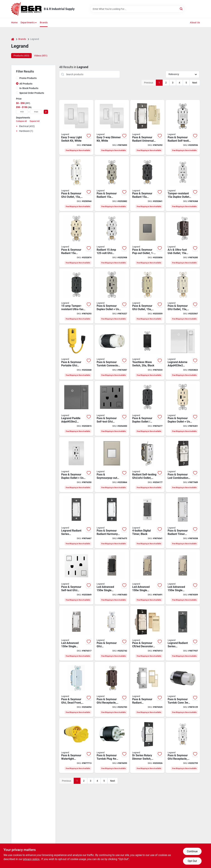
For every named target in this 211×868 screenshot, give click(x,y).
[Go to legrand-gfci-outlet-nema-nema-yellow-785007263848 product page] (76, 352)
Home (14, 22)
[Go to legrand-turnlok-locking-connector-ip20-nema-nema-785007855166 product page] (112, 352)
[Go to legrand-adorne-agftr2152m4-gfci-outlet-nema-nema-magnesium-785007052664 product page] (112, 408)
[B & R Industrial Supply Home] (26, 9)
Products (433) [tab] (21, 56)
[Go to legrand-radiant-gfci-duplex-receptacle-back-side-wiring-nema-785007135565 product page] (183, 746)
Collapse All (21, 121)
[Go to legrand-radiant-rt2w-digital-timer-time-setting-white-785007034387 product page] (183, 521)
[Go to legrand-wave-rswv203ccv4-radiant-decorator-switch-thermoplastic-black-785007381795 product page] (147, 352)
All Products (26, 84)
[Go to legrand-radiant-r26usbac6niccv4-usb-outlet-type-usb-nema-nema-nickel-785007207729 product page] (112, 296)
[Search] (181, 9)
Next (195, 83)
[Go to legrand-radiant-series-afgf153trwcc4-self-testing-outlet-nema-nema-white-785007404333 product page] (147, 465)
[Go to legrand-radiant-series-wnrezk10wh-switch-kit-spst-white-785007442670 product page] (76, 127)
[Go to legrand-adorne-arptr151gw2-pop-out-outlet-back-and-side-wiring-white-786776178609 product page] (112, 465)
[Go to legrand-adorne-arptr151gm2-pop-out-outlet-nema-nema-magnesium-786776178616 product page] (147, 240)
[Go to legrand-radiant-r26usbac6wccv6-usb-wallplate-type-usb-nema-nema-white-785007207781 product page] (76, 465)
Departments (28, 22)
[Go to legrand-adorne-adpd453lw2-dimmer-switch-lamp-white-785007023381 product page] (183, 352)
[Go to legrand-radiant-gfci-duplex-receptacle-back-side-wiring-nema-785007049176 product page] (183, 127)
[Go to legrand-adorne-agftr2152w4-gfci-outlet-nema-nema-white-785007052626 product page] (76, 577)
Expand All (35, 121)
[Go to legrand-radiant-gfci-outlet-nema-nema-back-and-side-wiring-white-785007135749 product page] (112, 633)
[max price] (36, 112)
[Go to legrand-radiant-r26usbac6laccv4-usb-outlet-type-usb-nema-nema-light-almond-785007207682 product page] (183, 408)
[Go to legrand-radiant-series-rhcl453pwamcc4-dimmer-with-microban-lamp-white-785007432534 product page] (76, 521)
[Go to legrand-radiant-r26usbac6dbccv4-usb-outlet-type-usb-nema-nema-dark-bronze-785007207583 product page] (183, 240)
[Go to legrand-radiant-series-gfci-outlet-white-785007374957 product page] (112, 240)
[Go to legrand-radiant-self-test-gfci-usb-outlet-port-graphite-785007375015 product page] (147, 184)
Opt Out (192, 861)
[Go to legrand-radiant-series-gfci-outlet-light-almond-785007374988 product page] (76, 240)
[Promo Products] (17, 78)
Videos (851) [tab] (41, 56)
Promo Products (28, 78)
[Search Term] (137, 9)
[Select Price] (46, 112)
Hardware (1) (26, 131)
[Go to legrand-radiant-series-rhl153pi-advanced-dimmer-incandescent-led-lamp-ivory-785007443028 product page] (147, 577)
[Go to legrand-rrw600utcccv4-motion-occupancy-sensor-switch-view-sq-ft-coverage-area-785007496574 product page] (147, 689)
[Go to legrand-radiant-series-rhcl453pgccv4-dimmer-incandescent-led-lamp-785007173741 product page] (183, 633)
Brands (44, 22)
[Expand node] (17, 126)
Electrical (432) (27, 126)
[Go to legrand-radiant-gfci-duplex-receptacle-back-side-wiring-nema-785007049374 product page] (183, 296)
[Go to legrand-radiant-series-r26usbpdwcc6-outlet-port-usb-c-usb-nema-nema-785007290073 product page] (183, 184)
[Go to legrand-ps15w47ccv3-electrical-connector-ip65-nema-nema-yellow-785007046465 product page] (76, 746)
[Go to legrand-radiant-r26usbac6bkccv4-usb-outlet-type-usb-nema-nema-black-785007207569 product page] (147, 408)
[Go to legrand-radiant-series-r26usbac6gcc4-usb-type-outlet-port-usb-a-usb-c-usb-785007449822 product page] (76, 296)
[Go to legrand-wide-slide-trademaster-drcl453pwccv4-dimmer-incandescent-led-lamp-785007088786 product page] (147, 746)
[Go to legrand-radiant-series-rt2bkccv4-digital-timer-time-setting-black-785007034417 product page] (147, 521)
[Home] (13, 39)
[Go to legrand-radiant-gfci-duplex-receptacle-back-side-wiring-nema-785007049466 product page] (147, 296)
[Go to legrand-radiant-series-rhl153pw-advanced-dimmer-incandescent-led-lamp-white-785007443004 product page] (76, 633)
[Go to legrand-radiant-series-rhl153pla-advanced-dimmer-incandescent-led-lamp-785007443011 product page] (183, 577)
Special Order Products (32, 93)
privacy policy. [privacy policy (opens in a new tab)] (32, 859)
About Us (195, 22)
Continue (192, 851)
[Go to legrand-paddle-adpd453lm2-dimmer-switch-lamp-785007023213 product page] (76, 408)
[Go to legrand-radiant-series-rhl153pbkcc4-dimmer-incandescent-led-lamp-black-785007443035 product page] (112, 577)
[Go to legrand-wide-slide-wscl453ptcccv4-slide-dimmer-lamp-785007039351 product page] (147, 633)
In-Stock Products (29, 88)
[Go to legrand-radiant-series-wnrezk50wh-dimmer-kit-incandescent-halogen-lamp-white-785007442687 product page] (112, 127)
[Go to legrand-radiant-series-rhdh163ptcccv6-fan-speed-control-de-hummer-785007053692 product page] (112, 521)
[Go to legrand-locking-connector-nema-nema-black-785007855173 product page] (112, 746)
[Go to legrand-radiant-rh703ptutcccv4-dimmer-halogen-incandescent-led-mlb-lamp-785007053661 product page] (147, 127)
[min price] (22, 112)
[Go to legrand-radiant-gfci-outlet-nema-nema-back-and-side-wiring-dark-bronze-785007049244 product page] (112, 689)
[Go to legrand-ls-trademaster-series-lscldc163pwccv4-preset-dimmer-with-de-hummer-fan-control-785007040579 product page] (183, 465)
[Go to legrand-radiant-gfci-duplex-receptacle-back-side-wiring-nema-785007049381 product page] (76, 184)
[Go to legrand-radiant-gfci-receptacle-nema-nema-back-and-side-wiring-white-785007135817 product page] (76, 689)
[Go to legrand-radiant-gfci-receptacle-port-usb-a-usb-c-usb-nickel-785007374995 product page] (112, 184)
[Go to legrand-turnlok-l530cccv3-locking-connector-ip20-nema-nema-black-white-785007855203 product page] (183, 689)
